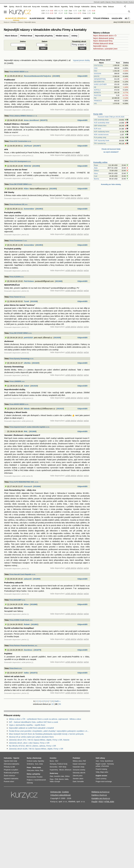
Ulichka (27, 363)
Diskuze (111, 7)
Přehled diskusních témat (103, 43)
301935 (57, 338)
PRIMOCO (98, 101)
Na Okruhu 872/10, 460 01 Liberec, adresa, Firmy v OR (32, 746)
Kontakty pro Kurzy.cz (101, 798)
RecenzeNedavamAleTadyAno (38, 76)
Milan (26, 604)
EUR (43, 11)
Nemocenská (31, 777)
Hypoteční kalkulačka (11, 779)
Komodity (45, 7)
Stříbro (96, 171)
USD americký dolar (101, 120)
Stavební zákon (78, 779)
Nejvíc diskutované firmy (103, 41)
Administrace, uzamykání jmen (105, 49)
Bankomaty (37, 758)
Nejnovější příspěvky (44, 36)
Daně (75, 782)
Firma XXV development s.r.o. (20, 161)
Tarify (71, 7)
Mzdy (65, 767)
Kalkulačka (85, 7)
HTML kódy (109, 801)
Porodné (39, 777)
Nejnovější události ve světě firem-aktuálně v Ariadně (31, 728)
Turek (26, 301)
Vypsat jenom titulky (81, 60)
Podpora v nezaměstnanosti (36, 780)
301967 (37, 146)
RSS (101, 801)
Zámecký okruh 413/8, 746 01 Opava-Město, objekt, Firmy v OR (36, 749)
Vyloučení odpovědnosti (60, 795)
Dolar (41, 764)
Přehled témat (26, 36)
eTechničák (105, 766)
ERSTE (97, 76)
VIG (95, 103)
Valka (26, 673)
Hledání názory (62, 36)
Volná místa (36, 768)
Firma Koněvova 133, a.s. (19, 204)
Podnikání (76, 758)
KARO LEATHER (100, 84)
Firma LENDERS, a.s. (17, 381)
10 (53, 704)
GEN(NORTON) (100, 79)
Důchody (30, 783)
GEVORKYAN (99, 82)
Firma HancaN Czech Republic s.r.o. (23, 574)
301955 (53, 189)
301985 (56, 76)
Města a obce (77, 761)
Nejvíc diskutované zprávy (104, 38)
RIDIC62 (28, 166)
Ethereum (68, 770)
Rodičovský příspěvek (11, 773)
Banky (29, 758)
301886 (34, 604)
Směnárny (30, 764)
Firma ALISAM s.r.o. (17, 277)
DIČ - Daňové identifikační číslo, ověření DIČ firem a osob (33, 722)
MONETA (97, 93)
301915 (60, 409)
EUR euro (98, 129)
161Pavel (28, 146)
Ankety (74, 36)
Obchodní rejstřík (99, 2)
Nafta (67, 779)
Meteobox (120, 2)
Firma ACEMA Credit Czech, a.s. (21, 620)
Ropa (96, 165)
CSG (96, 68)
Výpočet (16, 758)
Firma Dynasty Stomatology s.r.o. (22, 359)
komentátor (29, 209)
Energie (77, 7)
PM (95, 98)
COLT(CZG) (98, 65)
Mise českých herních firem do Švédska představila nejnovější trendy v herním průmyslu (46, 734)
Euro (37, 764)
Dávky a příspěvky (33, 774)
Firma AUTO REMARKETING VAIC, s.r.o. (24, 482)
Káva (96, 173)
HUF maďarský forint (102, 132)
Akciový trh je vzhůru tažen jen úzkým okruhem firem (31, 737)
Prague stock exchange (104, 782)
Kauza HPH (117, 18)
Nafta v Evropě (55, 782)
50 (60, 704)
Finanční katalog (101, 769)
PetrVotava (29, 281)
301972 (44, 120)
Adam (27, 386)
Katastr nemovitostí (79, 764)
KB (95, 87)
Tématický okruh (79, 41)
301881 (35, 624)
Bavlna (96, 179)
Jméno (23, 41)
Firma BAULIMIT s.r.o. (17, 600)
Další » (57, 701)
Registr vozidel (101, 764)
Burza (52, 761)
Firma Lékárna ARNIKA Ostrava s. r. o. (23, 116)
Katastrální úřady (79, 767)
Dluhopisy (53, 764)
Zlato (96, 168)
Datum (45, 41)
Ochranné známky (79, 770)
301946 (59, 281)
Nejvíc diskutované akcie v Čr (105, 36)
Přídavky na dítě (9, 767)
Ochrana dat (56, 792)
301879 (37, 650)
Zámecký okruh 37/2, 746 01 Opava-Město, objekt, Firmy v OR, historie (39, 740)
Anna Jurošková (31, 120)
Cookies (65, 792)
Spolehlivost (109, 761)
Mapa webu (104, 772)
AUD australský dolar (102, 123)
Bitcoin (57, 7)
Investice (13, 22)
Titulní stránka (101, 18)
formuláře (80, 782)
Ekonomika (54, 767)
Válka (105, 7)
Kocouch (28, 486)
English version (101, 776)
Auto (97, 761)
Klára (26, 189)
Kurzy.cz (6, 22)
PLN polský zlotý (100, 137)
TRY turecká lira (100, 143)
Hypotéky (64, 7)
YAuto (114, 2)
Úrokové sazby (32, 761)
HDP (60, 767)
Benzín (61, 779)
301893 (37, 579)
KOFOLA (97, 90)
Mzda (37, 770)
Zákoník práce (78, 776)
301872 (34, 673)
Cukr (96, 176)
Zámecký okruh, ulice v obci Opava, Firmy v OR (29, 743)
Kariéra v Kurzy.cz (99, 795)
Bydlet (126, 2)
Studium (131, 2)
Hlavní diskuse (11, 36)
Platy (42, 770)
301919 (34, 386)
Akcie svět (27, 7)
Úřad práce (31, 770)
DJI (56, 13)
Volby (98, 772)
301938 (34, 301)
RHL (26, 431)
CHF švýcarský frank (102, 140)
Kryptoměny (54, 770)
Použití (94, 801)
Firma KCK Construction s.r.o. (20, 141)
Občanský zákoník (79, 773)
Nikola (27, 409)
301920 (35, 363)
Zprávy (12, 7)
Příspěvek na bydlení (11, 770)
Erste (84, 13)
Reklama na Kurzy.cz (101, 792)
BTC (56, 11)
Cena (102, 761)
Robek (27, 624)
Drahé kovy (54, 773)
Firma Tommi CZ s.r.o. (17, 297)
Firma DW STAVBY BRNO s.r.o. (21, 184)
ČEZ (96, 71)
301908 (33, 431)
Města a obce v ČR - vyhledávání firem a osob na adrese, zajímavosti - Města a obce (45, 719)
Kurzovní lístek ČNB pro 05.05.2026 (111, 117)
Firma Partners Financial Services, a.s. (23, 646)
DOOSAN (98, 74)
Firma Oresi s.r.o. (16, 668)
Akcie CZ (19, 7)
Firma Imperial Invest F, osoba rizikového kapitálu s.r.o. (29, 427)
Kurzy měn (98, 114)
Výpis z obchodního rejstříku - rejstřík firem (27, 725)
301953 (39, 209)
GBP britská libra (100, 126)
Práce (99, 7)
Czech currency (101, 779)
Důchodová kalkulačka (11, 764)
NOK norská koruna (101, 134)
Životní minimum (9, 776)
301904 (37, 486)
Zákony (93, 7)
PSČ (84, 761)
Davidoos (28, 650)
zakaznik (28, 579)
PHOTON (97, 95)
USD (43, 13)
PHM (56, 779)
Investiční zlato (59, 776)
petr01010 (28, 338)
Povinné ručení (9, 782)
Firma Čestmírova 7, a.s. (18, 241)
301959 (36, 166)
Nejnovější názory (100, 46)
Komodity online (100, 162)
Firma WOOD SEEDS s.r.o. (19, 72)
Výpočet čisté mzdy (10, 761)
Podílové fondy (62, 764)
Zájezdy (108, 2)
